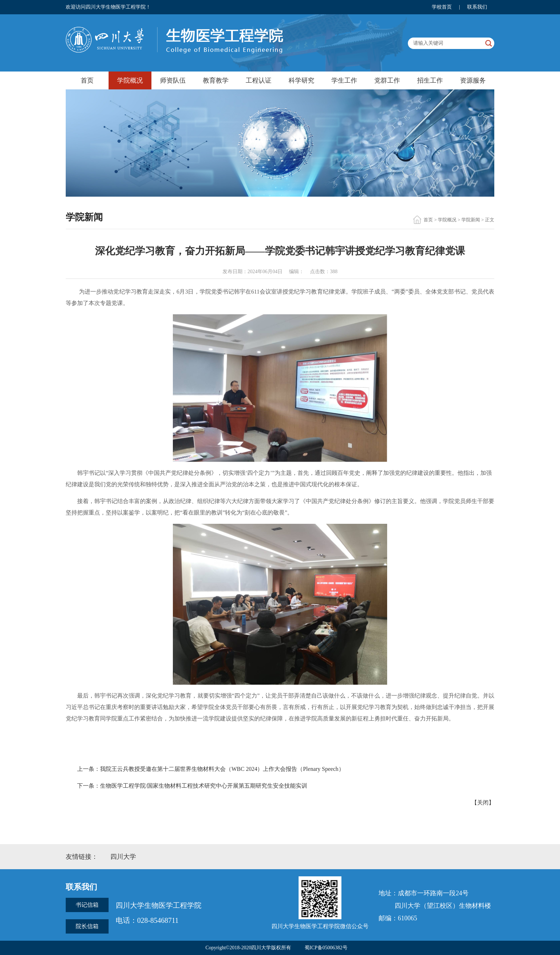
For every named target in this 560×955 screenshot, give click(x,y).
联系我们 (477, 7)
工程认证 (259, 80)
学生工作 (344, 80)
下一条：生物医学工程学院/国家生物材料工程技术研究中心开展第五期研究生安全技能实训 (192, 786)
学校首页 (442, 7)
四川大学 (123, 857)
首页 (87, 80)
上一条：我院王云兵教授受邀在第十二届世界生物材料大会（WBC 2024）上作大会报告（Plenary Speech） (211, 769)
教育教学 (216, 80)
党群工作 (387, 80)
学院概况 (130, 80)
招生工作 (430, 80)
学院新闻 (471, 220)
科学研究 (301, 80)
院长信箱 (87, 926)
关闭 (483, 803)
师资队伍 (173, 80)
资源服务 (473, 80)
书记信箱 (87, 905)
